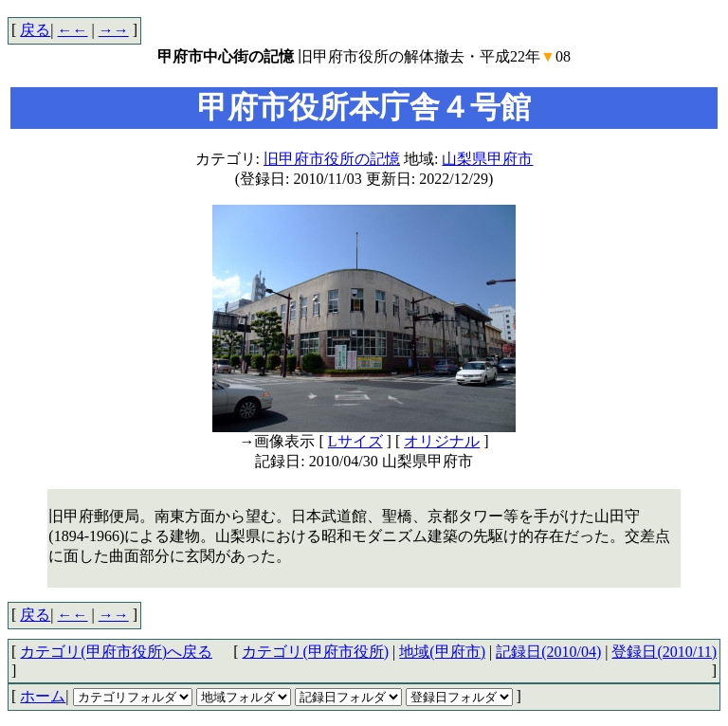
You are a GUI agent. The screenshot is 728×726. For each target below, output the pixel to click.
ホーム (43, 696)
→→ (114, 30)
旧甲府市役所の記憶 (332, 159)
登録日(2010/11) (664, 652)
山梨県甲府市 (487, 159)
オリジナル (442, 441)
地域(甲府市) (442, 652)
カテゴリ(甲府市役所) (315, 652)
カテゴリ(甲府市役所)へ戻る (116, 652)
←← (73, 30)
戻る (35, 30)
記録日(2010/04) (548, 652)
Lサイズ (355, 441)
